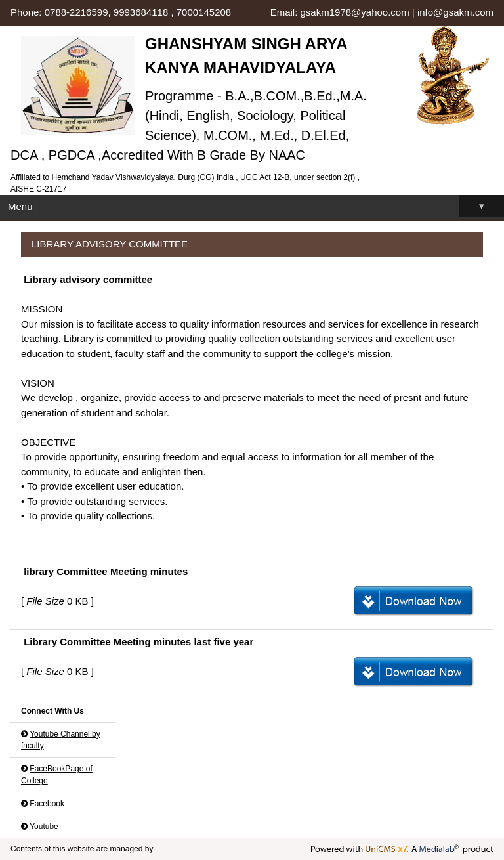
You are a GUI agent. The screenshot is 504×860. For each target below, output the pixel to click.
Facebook (47, 804)
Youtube (44, 827)
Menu (256, 206)
